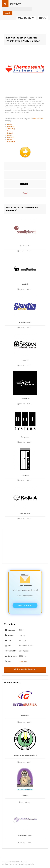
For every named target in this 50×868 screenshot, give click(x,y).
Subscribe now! (25, 605)
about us (5, 864)
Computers (11, 142)
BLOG (43, 18)
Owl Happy (25, 795)
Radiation (11, 127)
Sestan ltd (25, 361)
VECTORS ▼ (26, 18)
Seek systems (25, 399)
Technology (11, 129)
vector (15, 4)
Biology (10, 124)
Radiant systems (25, 513)
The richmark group (25, 836)
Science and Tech (37, 119)
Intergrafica (25, 715)
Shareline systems (25, 322)
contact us (14, 864)
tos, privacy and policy (27, 864)
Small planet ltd (25, 246)
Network (10, 133)
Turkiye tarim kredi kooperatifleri (25, 755)
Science (10, 131)
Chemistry (11, 137)
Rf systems (25, 475)
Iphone (10, 135)
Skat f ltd (25, 284)
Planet (9, 140)
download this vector (25, 669)
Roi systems (25, 437)
